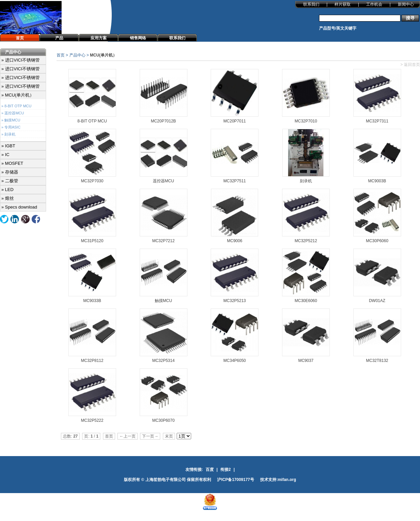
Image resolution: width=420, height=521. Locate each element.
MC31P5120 (92, 241)
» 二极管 (10, 181)
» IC (5, 155)
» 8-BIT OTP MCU (16, 106)
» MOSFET (12, 163)
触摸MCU (163, 301)
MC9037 (306, 361)
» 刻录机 (8, 134)
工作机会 (374, 4)
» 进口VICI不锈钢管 (21, 60)
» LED (7, 190)
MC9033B (92, 301)
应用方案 (99, 38)
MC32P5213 (235, 301)
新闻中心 (406, 4)
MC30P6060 (377, 241)
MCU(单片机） (103, 55)
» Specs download (19, 207)
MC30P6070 (163, 420)
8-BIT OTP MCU (92, 121)
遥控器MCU (163, 181)
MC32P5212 (306, 241)
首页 (20, 38)
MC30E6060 (306, 301)
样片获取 (343, 4)
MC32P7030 (92, 181)
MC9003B (377, 181)
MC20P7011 (235, 121)
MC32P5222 (92, 420)
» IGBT (8, 146)
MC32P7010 (306, 121)
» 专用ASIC (11, 127)
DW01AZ (377, 301)
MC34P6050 (235, 361)
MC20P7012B (163, 121)
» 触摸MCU (11, 120)
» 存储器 (10, 172)
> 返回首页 (410, 65)
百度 (210, 470)
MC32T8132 (377, 361)
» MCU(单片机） (18, 95)
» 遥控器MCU (13, 113)
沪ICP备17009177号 (235, 480)
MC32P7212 (163, 241)
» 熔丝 (8, 198)
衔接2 (226, 470)
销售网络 (138, 38)
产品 (59, 38)
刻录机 (306, 181)
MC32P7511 (235, 181)
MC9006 (234, 241)
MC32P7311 (377, 121)
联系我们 (311, 4)
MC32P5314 (163, 361)
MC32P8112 (92, 361)
